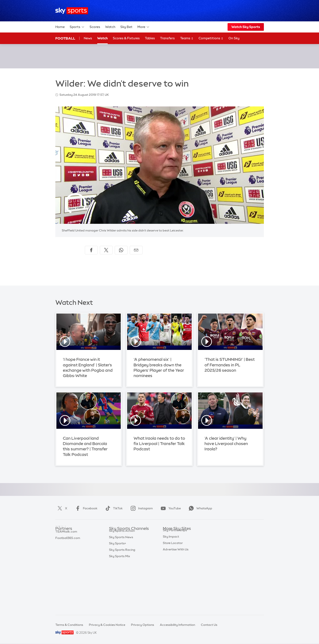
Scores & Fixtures (126, 38)
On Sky (234, 38)
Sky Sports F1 (119, 567)
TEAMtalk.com (66, 548)
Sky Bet (126, 27)
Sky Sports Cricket (122, 554)
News (88, 38)
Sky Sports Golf (120, 561)
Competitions (211, 38)
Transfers (167, 38)
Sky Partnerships (175, 567)
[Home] (72, 11)
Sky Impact (171, 573)
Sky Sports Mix (120, 605)
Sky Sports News (121, 586)
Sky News (170, 541)
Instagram (141, 508)
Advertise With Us (176, 586)
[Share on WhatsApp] (121, 250)
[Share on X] (106, 250)
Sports (77, 27)
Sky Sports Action (122, 580)
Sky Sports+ (118, 592)
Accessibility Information (177, 625)
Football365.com (68, 554)
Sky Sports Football (123, 548)
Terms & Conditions (69, 625)
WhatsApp (200, 508)
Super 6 (61, 541)
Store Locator (173, 580)
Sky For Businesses (176, 561)
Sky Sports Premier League (128, 541)
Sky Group (170, 554)
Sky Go (168, 548)
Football (65, 38)
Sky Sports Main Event (125, 535)
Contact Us (209, 625)
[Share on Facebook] (91, 250)
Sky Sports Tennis (122, 573)
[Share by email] (136, 250)
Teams (187, 38)
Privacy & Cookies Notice (107, 625)
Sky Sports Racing (122, 599)
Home (60, 27)
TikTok (113, 508)
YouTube (170, 508)
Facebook (85, 508)
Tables (150, 38)
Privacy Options (143, 625)
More (143, 27)
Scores (95, 27)
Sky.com (169, 535)
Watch (110, 27)
